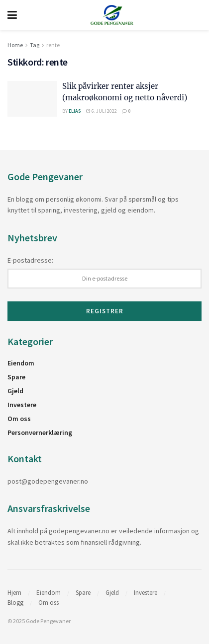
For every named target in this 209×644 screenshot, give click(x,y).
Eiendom (21, 363)
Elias (75, 111)
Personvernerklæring (40, 432)
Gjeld (15, 391)
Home (15, 45)
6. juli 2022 (102, 111)
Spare (16, 377)
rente (53, 45)
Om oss (19, 419)
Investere (22, 405)
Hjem (14, 593)
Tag (35, 45)
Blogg (15, 603)
